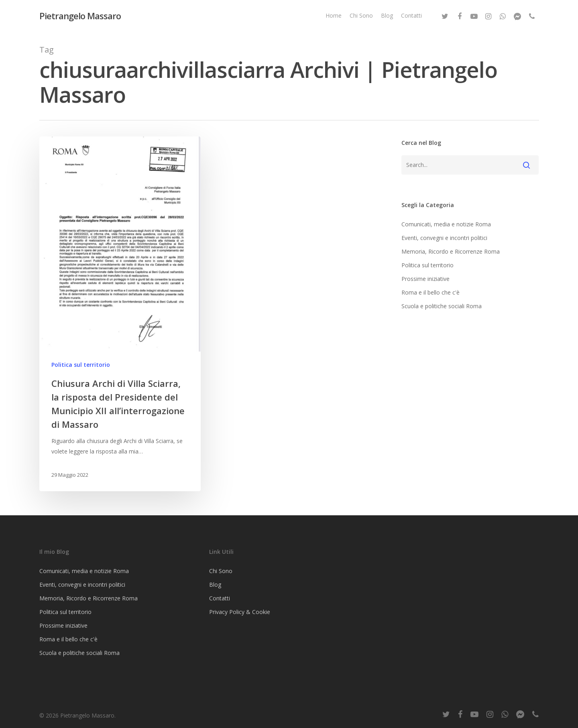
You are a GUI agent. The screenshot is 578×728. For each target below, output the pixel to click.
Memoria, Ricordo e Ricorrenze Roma (451, 251)
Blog (387, 15)
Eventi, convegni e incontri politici (444, 238)
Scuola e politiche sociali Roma (442, 306)
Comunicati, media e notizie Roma (446, 224)
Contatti (411, 15)
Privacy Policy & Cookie (240, 612)
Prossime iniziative (425, 279)
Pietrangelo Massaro (80, 16)
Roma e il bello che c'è (430, 292)
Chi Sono (361, 15)
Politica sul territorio (81, 365)
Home (334, 15)
